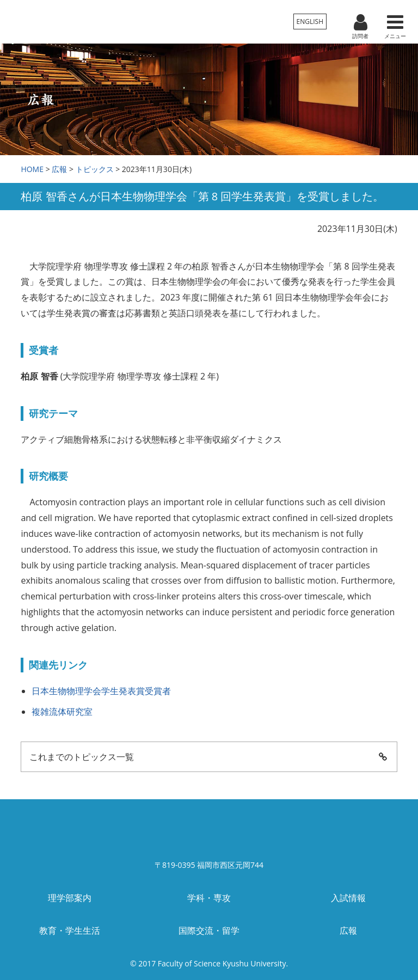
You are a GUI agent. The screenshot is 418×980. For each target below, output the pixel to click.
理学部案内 (70, 898)
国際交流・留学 (209, 930)
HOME (32, 169)
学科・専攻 (209, 898)
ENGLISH (310, 22)
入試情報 (348, 898)
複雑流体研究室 (62, 712)
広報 (59, 169)
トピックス (95, 169)
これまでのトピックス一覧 (209, 757)
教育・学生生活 (70, 930)
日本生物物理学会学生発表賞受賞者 (101, 691)
